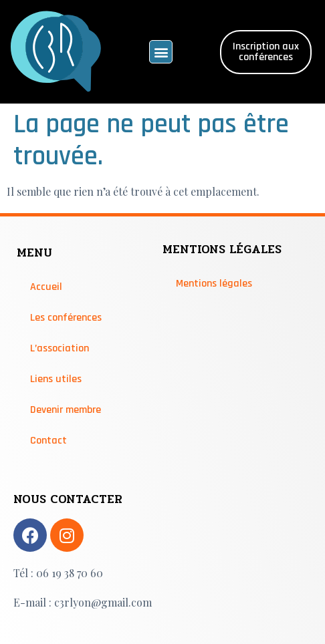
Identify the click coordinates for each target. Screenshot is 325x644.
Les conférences (66, 318)
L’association (60, 348)
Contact (48, 441)
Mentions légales (214, 284)
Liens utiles (56, 379)
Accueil (46, 287)
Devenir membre (66, 410)
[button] (161, 52)
